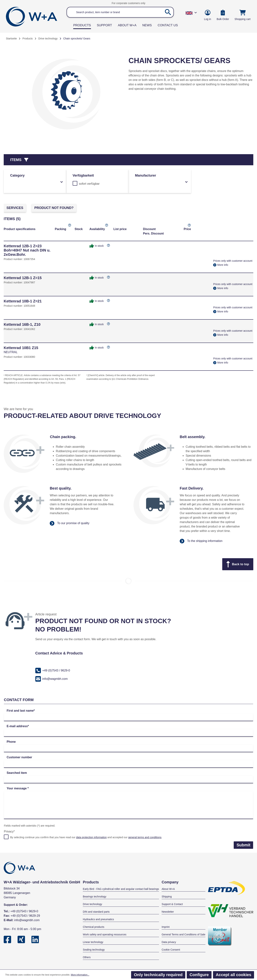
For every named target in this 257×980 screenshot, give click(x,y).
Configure (199, 975)
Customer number (19, 757)
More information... (80, 975)
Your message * (18, 788)
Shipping (167, 897)
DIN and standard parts (96, 912)
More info (221, 265)
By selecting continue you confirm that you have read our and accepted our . (86, 837)
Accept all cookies (234, 975)
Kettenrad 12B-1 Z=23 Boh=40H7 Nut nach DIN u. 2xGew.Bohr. (27, 250)
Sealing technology (94, 950)
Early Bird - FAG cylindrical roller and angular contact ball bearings (121, 889)
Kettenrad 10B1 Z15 (21, 348)
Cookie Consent (171, 950)
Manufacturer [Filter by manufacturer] (162, 179)
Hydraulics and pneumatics (98, 919)
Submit (243, 845)
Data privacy (169, 942)
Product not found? (54, 208)
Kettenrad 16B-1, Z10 (22, 324)
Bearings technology (95, 897)
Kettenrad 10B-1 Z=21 (23, 301)
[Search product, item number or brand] (120, 12)
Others (87, 957)
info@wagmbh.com (51, 679)
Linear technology (93, 942)
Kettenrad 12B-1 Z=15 (23, 278)
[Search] (168, 12)
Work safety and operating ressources (105, 934)
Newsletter (168, 912)
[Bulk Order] (223, 16)
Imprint (166, 927)
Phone (11, 742)
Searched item (17, 773)
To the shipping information (201, 541)
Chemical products (94, 927)
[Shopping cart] (243, 16)
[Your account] (208, 16)
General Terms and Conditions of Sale (183, 934)
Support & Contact (172, 904)
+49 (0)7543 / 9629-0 (53, 671)
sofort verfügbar (89, 184)
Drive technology (92, 904)
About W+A (168, 889)
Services (15, 208)
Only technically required (158, 975)
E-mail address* (18, 726)
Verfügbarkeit (83, 175)
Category (37, 179)
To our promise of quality (70, 523)
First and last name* (21, 711)
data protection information (91, 837)
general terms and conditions (145, 837)
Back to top (238, 564)
